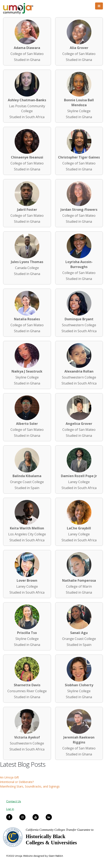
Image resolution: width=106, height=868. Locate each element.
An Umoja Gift (9, 777)
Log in (10, 809)
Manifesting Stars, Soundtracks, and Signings (30, 786)
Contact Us (14, 801)
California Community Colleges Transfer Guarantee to (60, 830)
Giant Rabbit (56, 856)
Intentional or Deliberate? (17, 782)
